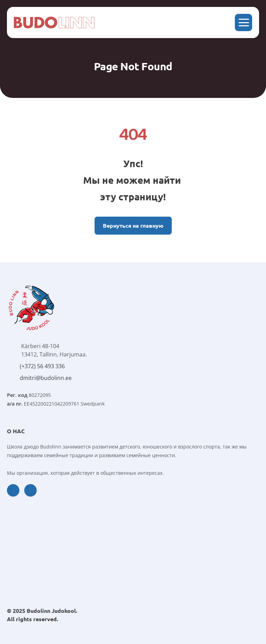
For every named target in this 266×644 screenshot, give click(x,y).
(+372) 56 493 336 (42, 366)
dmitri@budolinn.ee (46, 378)
